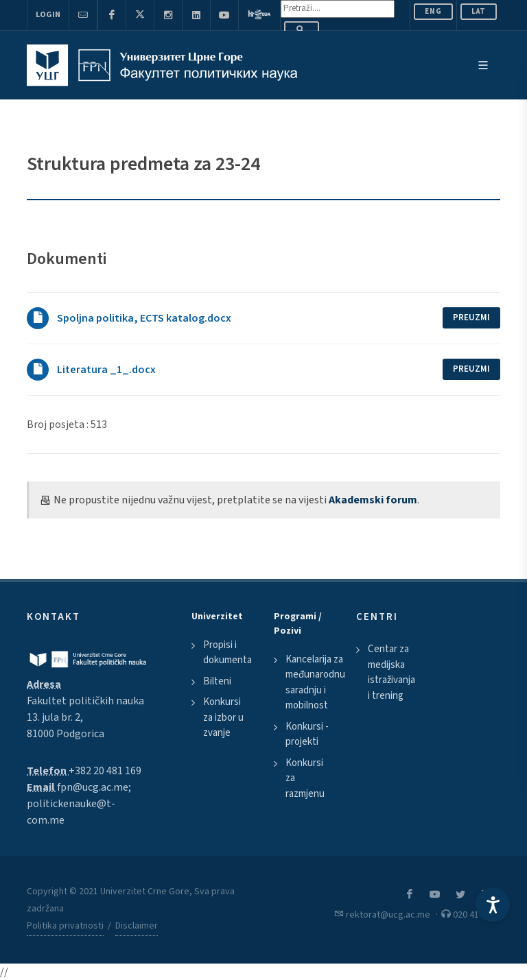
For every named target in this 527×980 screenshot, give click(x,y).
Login (48, 15)
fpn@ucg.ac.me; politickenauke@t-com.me (79, 804)
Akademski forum (373, 500)
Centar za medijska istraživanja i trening (391, 672)
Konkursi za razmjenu (305, 778)
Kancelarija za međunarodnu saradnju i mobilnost (315, 683)
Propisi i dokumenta (227, 653)
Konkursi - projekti (307, 734)
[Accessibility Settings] (493, 905)
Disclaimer (137, 926)
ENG (433, 11)
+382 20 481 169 (105, 771)
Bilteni (217, 681)
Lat (479, 11)
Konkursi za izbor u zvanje (223, 717)
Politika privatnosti (65, 926)
